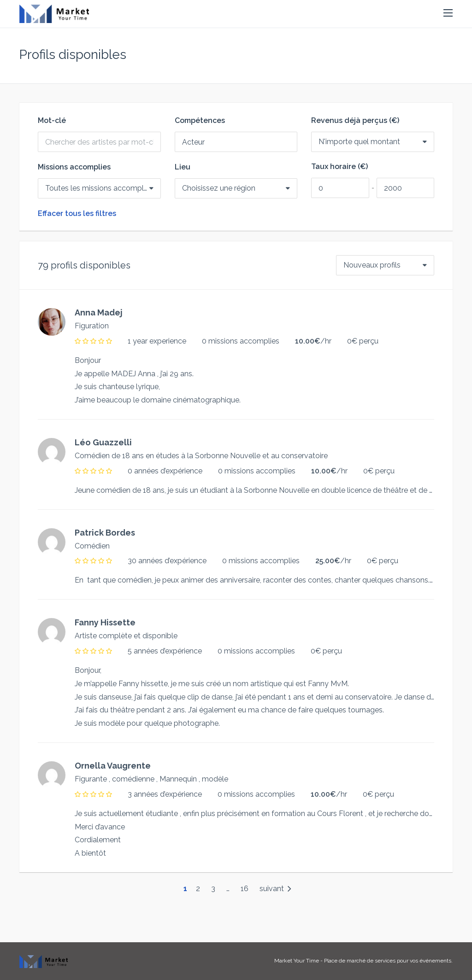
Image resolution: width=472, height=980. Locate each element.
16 (245, 889)
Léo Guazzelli (103, 442)
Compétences (200, 121)
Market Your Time (297, 961)
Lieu (183, 167)
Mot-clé (52, 121)
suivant (275, 889)
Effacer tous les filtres (77, 214)
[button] (448, 13)
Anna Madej (99, 312)
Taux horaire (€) (339, 167)
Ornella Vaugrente (113, 766)
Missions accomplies (74, 167)
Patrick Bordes (105, 533)
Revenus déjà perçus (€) (355, 121)
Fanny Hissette (105, 622)
